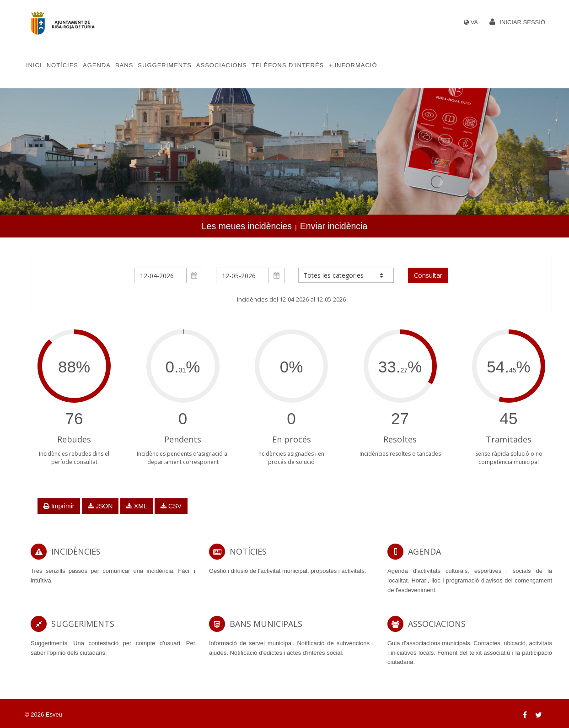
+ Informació (353, 65)
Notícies (62, 65)
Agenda (97, 65)
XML (137, 506)
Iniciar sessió (522, 22)
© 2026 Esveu (43, 715)
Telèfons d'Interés (288, 65)
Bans (124, 65)
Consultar (428, 275)
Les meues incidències (247, 226)
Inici (34, 65)
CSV (171, 506)
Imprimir (59, 506)
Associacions (222, 65)
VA (474, 22)
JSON (100, 506)
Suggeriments (164, 65)
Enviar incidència (334, 226)
